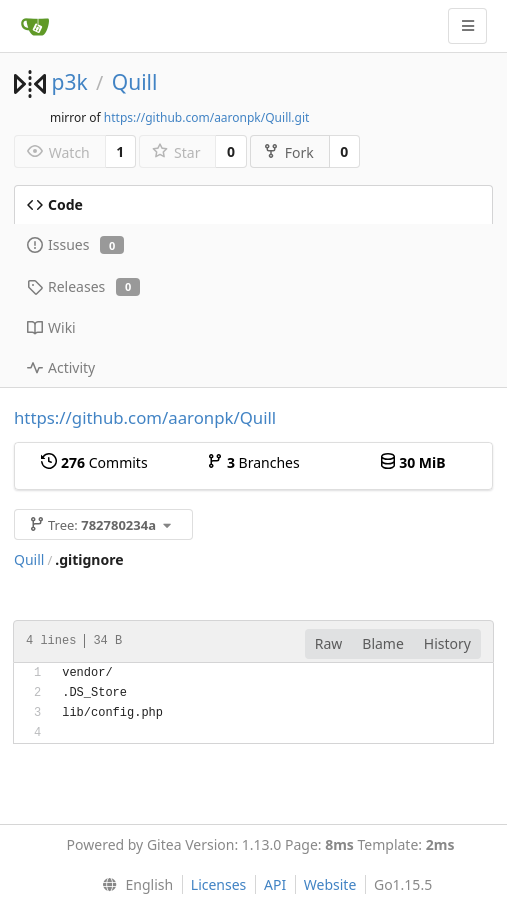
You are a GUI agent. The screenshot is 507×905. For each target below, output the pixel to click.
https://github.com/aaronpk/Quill (145, 417)
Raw (329, 643)
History (447, 643)
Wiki (51, 327)
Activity (61, 367)
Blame (383, 643)
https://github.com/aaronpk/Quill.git (207, 117)
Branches (253, 462)
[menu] (133, 885)
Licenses (219, 884)
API (275, 884)
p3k (69, 82)
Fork (288, 152)
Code (55, 204)
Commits (94, 462)
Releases (83, 286)
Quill (135, 82)
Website (330, 884)
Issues (75, 244)
